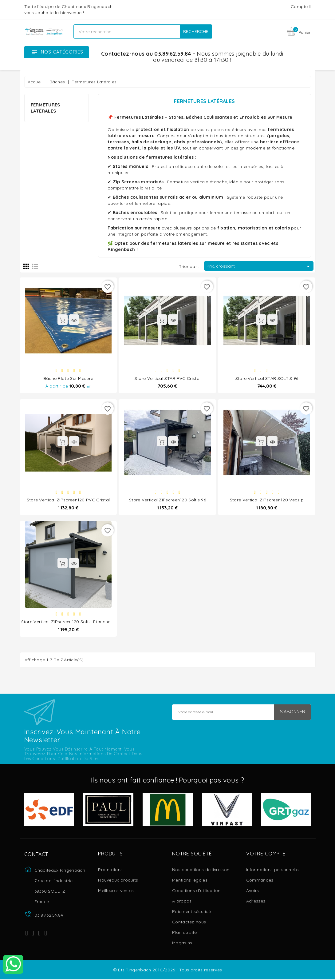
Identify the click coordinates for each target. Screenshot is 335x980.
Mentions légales (190, 881)
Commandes (260, 881)
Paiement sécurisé (191, 912)
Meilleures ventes (116, 891)
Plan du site (185, 933)
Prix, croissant (259, 266)
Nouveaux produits (118, 881)
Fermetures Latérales (45, 108)
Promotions (110, 870)
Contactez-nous (189, 922)
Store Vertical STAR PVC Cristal (167, 378)
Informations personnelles (274, 870)
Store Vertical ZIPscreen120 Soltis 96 (167, 500)
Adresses (256, 902)
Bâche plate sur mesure (68, 378)
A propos (182, 902)
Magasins (182, 943)
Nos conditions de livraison (201, 870)
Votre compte (266, 855)
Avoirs (253, 891)
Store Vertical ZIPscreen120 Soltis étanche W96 (71, 622)
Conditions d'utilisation (196, 891)
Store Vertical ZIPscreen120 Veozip (267, 500)
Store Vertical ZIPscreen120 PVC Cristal (68, 500)
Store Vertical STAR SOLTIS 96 (267, 378)
